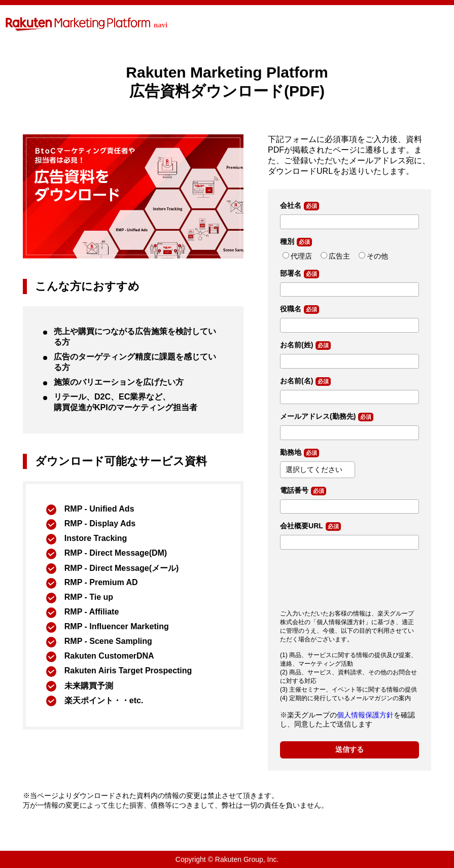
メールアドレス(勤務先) (318, 416)
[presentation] (357, 577)
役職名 (291, 309)
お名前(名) (296, 381)
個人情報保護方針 (365, 715)
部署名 (291, 273)
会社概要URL (302, 526)
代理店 (301, 256)
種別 (287, 241)
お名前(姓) (296, 345)
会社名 (291, 205)
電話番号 (294, 490)
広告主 (339, 256)
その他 (377, 256)
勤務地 (291, 452)
